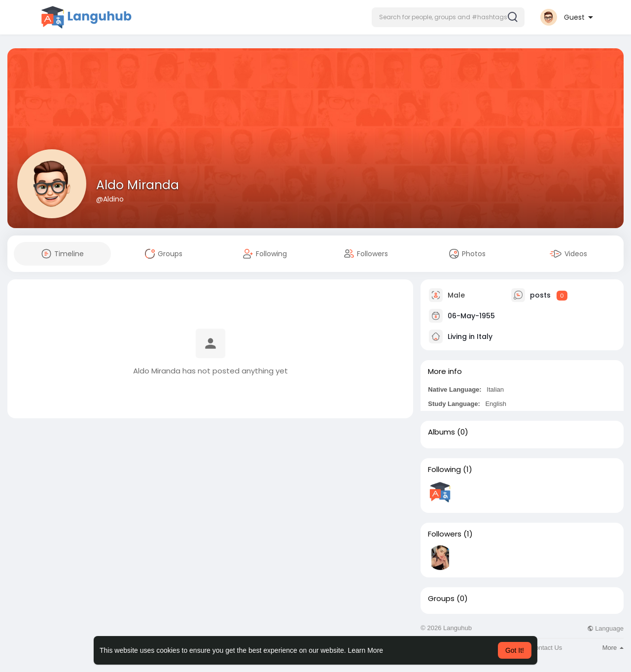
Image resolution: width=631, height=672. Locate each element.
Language (605, 628)
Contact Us (546, 648)
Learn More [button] (366, 650)
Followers (445, 534)
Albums (441, 432)
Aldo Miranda (138, 185)
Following (444, 470)
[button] (448, 17)
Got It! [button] (515, 650)
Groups (441, 599)
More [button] (613, 648)
